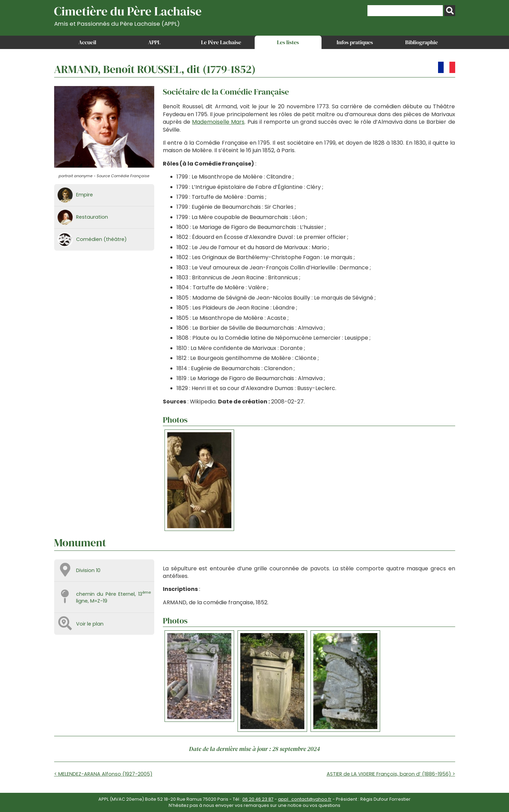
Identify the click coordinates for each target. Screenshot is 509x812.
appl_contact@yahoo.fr (305, 799)
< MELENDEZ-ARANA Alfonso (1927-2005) (103, 774)
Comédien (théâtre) (101, 239)
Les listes (288, 42)
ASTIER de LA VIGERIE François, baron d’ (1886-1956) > (391, 774)
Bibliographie (421, 42)
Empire (84, 195)
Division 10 (88, 570)
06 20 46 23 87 (258, 799)
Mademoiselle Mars (218, 122)
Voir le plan (90, 624)
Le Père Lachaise (221, 42)
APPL (154, 42)
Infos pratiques (355, 42)
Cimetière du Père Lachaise (128, 15)
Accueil (87, 42)
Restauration (92, 217)
